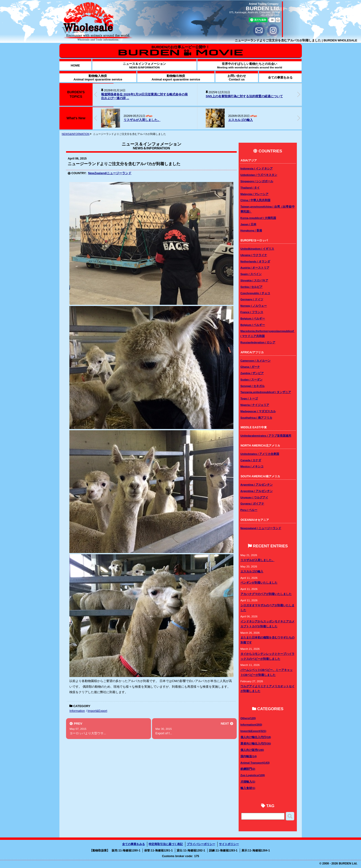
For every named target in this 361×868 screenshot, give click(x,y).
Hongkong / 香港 (251, 230)
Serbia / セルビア (252, 287)
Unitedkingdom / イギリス (257, 249)
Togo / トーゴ (249, 398)
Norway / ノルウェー (254, 306)
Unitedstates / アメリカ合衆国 (260, 454)
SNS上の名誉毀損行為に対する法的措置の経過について (244, 96)
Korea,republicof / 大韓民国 (258, 218)
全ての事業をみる (134, 844)
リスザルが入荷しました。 (142, 120)
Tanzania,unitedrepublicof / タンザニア (266, 392)
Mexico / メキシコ (252, 466)
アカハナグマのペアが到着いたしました (266, 594)
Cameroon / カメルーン (256, 361)
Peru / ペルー (249, 510)
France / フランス (252, 312)
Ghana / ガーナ (250, 367)
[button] (299, 94)
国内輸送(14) (249, 756)
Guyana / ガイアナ (252, 503)
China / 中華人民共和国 (255, 200)
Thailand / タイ (250, 188)
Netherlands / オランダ (255, 261)
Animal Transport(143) (255, 763)
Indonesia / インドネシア (257, 168)
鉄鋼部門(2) (248, 769)
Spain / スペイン (251, 274)
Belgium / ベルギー (253, 318)
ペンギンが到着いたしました (259, 582)
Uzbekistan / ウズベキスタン (259, 175)
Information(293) (251, 724)
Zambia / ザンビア (252, 373)
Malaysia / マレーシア (254, 194)
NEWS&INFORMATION (76, 134)
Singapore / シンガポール (257, 181)
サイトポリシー (229, 844)
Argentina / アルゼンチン (257, 485)
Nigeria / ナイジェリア (255, 405)
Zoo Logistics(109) (253, 775)
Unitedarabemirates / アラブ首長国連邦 (266, 436)
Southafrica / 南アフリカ (256, 418)
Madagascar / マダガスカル (258, 411)
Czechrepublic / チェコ (255, 293)
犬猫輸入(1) (248, 782)
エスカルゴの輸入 (241, 120)
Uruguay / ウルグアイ (254, 497)
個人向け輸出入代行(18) (256, 737)
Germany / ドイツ (252, 299)
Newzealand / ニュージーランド (261, 528)
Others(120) (248, 718)
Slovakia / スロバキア (254, 280)
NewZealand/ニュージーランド (110, 173)
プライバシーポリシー (201, 844)
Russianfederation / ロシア (258, 342)
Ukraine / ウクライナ (254, 255)
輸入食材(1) (248, 788)
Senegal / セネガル (253, 386)
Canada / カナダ (251, 460)
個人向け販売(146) (252, 750)
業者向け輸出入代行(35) (256, 743)
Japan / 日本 (249, 224)
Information (77, 711)
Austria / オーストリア (255, 268)
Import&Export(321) (253, 731)
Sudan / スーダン (252, 379)
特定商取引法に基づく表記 (166, 844)
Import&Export (97, 711)
